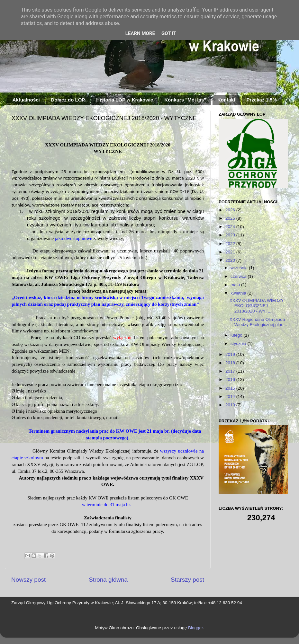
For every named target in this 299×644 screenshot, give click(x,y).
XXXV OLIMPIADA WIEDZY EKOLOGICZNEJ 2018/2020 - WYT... (257, 306)
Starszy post (187, 580)
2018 (231, 363)
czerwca (239, 276)
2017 (231, 371)
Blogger (195, 628)
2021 (231, 252)
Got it (169, 33)
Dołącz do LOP (68, 100)
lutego (237, 335)
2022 (231, 244)
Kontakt (226, 100)
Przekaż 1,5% (262, 100)
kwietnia (239, 293)
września (240, 268)
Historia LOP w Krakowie (125, 100)
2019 (231, 354)
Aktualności (26, 100)
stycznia (239, 344)
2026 (231, 210)
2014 (231, 397)
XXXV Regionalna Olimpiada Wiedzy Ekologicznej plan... (258, 322)
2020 (231, 260)
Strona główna (108, 580)
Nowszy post (28, 580)
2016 (231, 379)
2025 (231, 218)
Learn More (140, 33)
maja (236, 285)
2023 (231, 235)
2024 (231, 227)
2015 (231, 388)
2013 (231, 405)
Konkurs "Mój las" (185, 100)
